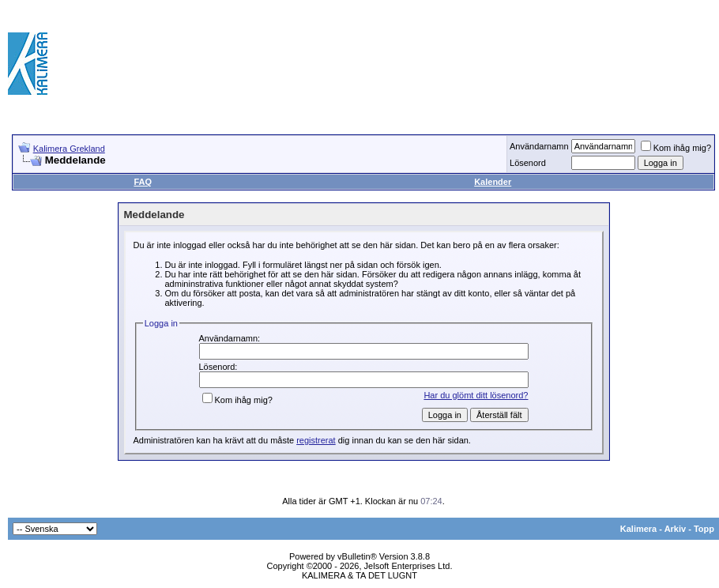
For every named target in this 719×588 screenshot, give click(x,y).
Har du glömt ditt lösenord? (476, 395)
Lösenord (528, 163)
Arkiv (676, 529)
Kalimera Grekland (69, 149)
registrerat (316, 440)
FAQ (143, 182)
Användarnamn (539, 146)
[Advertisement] (643, 63)
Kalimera (638, 529)
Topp (704, 529)
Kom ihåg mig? (676, 148)
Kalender (493, 182)
